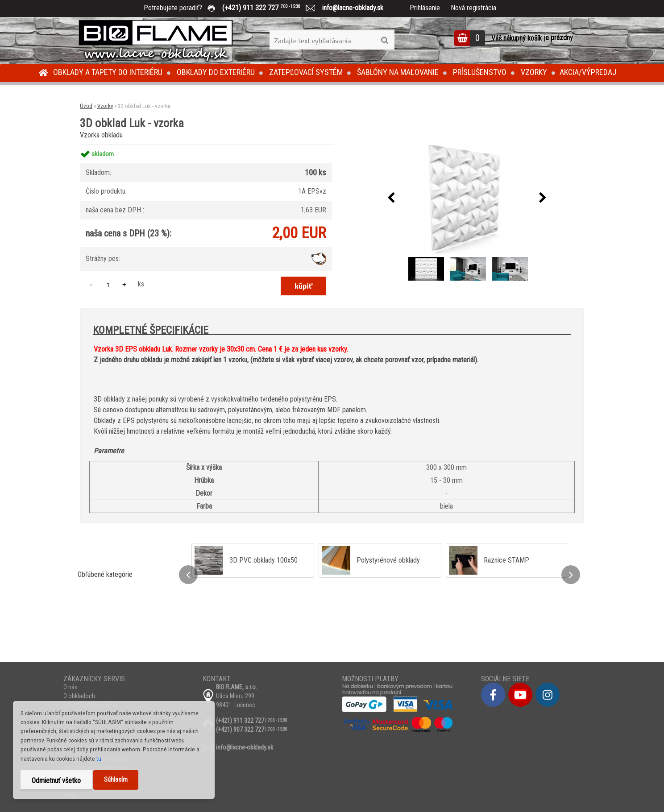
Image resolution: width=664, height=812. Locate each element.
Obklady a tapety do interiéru (108, 72)
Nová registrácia (473, 8)
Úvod (86, 106)
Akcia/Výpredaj (588, 72)
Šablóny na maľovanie (398, 72)
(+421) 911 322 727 (268, 8)
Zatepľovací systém (306, 72)
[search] (384, 41)
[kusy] (108, 284)
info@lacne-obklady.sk (349, 8)
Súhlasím (116, 780)
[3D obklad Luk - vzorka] (467, 198)
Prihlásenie (425, 8)
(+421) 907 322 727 (240, 729)
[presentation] (391, 198)
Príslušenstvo (480, 72)
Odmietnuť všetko (56, 781)
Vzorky (534, 72)
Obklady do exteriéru (216, 72)
